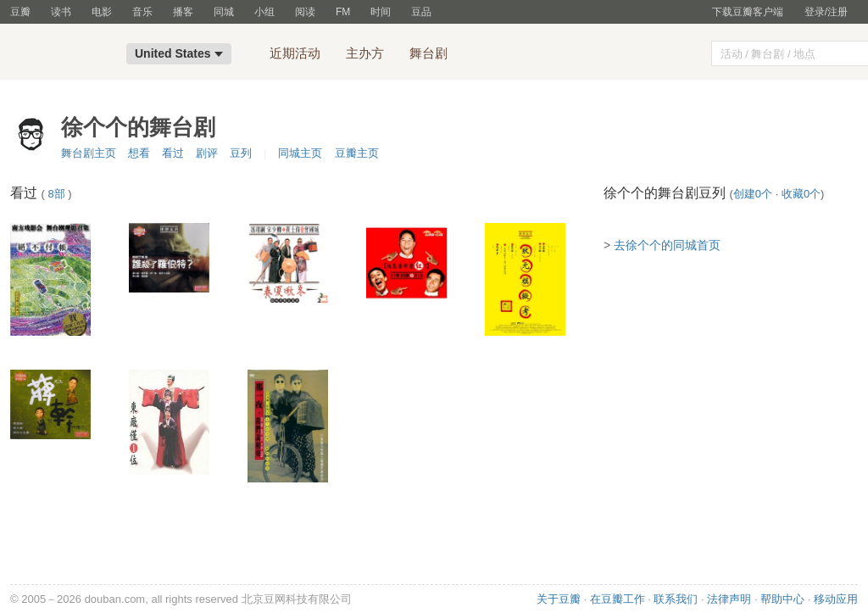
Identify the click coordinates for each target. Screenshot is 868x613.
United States (179, 53)
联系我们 (676, 599)
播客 (183, 12)
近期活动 (295, 53)
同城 (224, 12)
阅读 (305, 12)
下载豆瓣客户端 (748, 12)
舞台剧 (428, 53)
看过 (173, 153)
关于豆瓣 (559, 599)
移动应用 (836, 599)
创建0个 (753, 194)
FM (343, 12)
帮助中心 (782, 599)
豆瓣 (20, 12)
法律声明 (729, 599)
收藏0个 (801, 194)
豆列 (241, 153)
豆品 (421, 12)
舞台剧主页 (89, 153)
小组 (264, 12)
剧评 (207, 153)
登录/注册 (826, 12)
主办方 (365, 53)
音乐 (142, 12)
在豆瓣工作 (618, 599)
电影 (102, 12)
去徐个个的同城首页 (667, 245)
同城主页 (300, 153)
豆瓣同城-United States (63, 56)
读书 (61, 12)
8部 (56, 194)
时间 (381, 12)
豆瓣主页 (357, 153)
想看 (139, 153)
